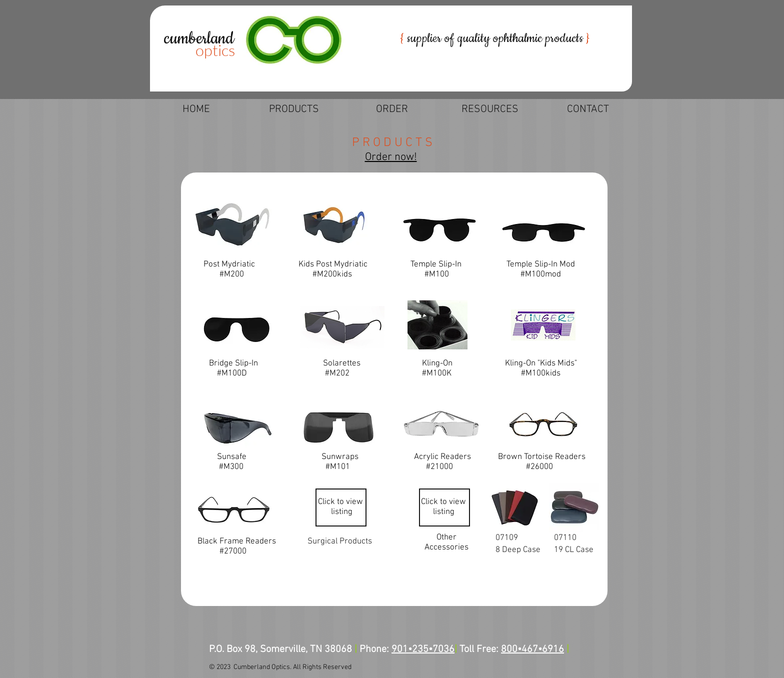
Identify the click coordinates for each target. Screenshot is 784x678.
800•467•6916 (532, 649)
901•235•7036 (423, 649)
